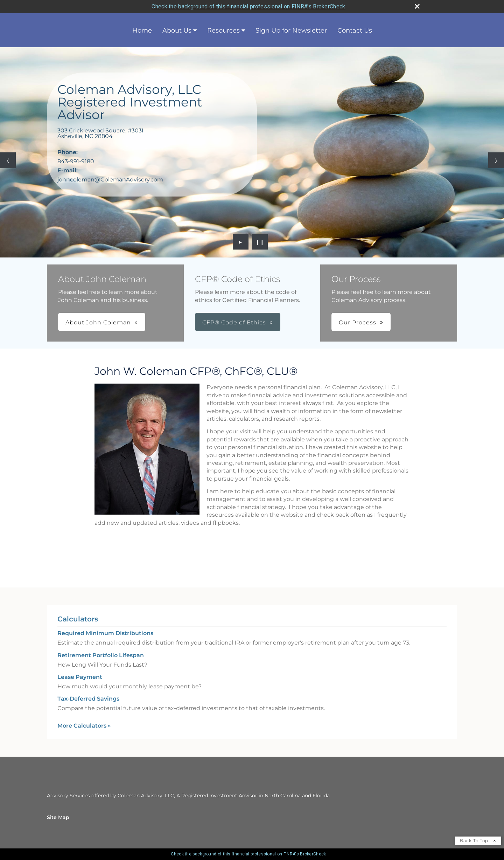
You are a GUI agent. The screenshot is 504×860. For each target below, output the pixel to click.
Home (142, 30)
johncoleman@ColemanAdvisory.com (110, 180)
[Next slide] (496, 160)
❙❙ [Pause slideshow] (260, 242)
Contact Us (355, 30)
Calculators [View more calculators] (78, 619)
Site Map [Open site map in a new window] (58, 817)
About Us (177, 30)
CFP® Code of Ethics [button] (234, 322)
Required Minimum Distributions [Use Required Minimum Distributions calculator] (105, 633)
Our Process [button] (358, 322)
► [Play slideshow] (241, 242)
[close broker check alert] (417, 6)
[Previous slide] (8, 160)
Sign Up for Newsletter (291, 30)
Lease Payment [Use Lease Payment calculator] (80, 677)
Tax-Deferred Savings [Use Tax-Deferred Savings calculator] (88, 699)
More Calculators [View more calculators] (84, 726)
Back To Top (478, 841)
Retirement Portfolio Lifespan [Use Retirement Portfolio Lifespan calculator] (101, 655)
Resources (223, 30)
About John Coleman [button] (98, 322)
